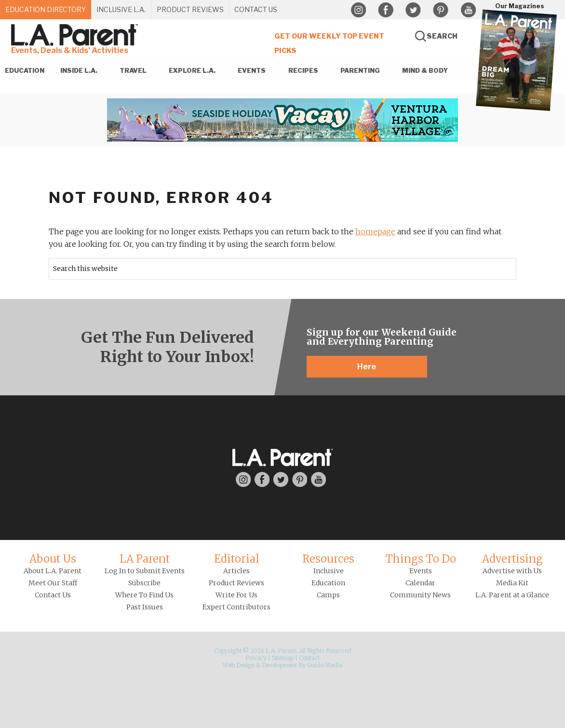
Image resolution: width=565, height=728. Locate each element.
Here (367, 367)
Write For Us (236, 595)
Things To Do (421, 559)
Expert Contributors (236, 607)
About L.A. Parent (53, 571)
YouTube (468, 10)
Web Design (239, 665)
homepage (375, 231)
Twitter (413, 10)
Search (442, 36)
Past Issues (145, 607)
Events (421, 571)
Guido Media (325, 665)
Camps (328, 595)
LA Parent (145, 559)
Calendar (420, 583)
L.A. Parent (76, 35)
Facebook (386, 10)
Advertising (512, 559)
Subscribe (144, 583)
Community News (420, 595)
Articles (236, 571)
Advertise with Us (512, 571)
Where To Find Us (144, 595)
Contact (309, 658)
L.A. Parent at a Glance (512, 595)
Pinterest (441, 10)
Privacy (256, 658)
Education (328, 583)
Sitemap (283, 658)
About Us (53, 559)
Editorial (237, 559)
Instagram (358, 10)
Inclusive (329, 571)
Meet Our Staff (53, 583)
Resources (328, 559)
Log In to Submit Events (145, 571)
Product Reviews (236, 583)
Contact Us (53, 595)
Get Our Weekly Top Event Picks (329, 43)
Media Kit (512, 583)
